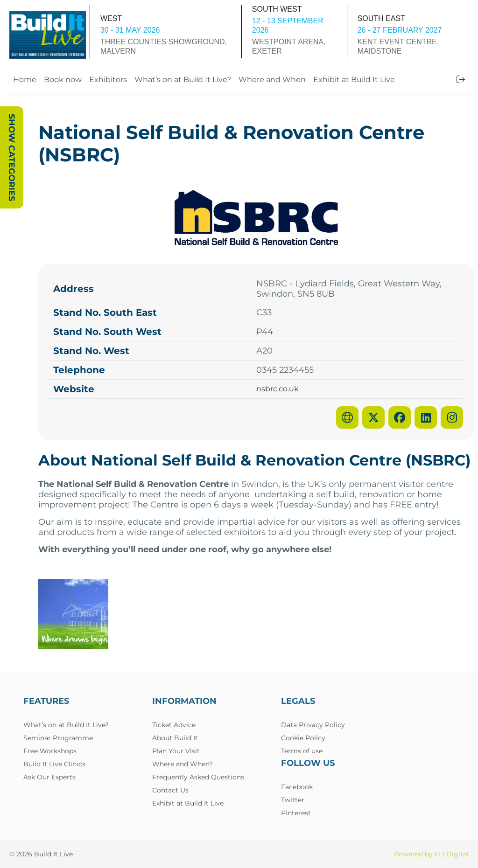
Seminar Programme (58, 738)
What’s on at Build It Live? (183, 80)
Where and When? (183, 764)
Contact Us (170, 790)
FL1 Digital (452, 854)
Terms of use (302, 751)
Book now (63, 80)
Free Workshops (50, 751)
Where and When (272, 80)
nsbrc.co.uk (278, 389)
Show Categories (12, 157)
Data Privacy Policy (313, 725)
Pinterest (296, 813)
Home (25, 80)
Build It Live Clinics (54, 764)
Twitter (293, 800)
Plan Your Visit (176, 751)
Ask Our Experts (49, 777)
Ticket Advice (174, 725)
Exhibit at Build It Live (354, 80)
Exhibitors (108, 80)
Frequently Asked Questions (198, 777)
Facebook (297, 787)
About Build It (175, 738)
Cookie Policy (303, 738)
